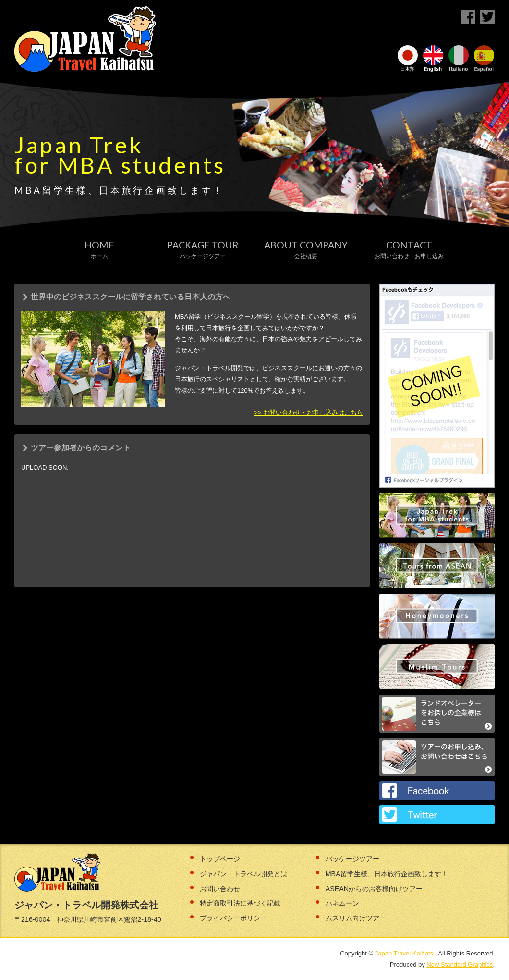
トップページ (220, 859)
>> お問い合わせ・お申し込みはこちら (309, 413)
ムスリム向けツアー (356, 918)
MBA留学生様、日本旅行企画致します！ (387, 874)
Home (99, 250)
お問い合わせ (220, 889)
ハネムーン (342, 903)
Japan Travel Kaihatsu (406, 953)
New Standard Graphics (460, 964)
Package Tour (203, 250)
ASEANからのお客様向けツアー (374, 889)
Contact (409, 250)
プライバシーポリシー (233, 918)
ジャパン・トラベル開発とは (243, 874)
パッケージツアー (352, 859)
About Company (306, 250)
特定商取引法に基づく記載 (240, 903)
